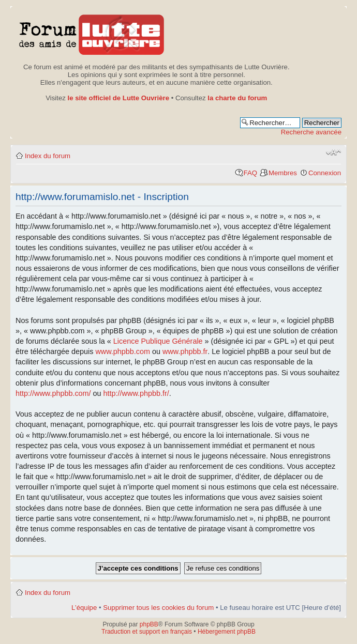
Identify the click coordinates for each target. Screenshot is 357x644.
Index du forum (48, 156)
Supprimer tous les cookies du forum (158, 608)
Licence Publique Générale (158, 341)
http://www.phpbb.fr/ (136, 393)
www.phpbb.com (123, 351)
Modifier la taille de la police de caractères (333, 152)
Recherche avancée (311, 132)
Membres (283, 173)
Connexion (325, 173)
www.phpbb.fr (185, 351)
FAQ (250, 173)
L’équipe (84, 608)
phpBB (149, 624)
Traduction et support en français (147, 632)
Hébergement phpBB (227, 632)
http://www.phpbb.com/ (53, 393)
